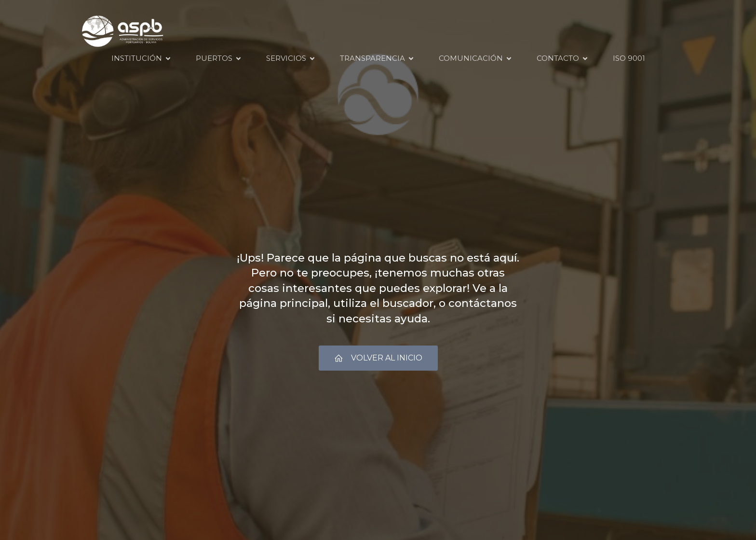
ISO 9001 (629, 58)
